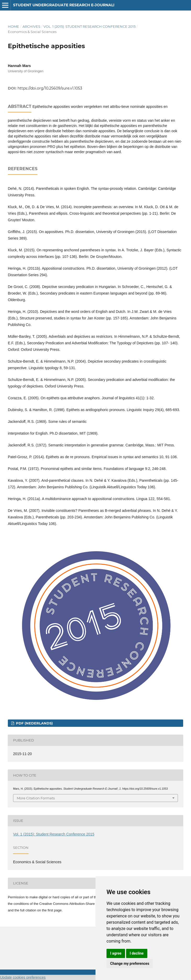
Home (13, 26)
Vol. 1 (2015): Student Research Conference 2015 (89, 26)
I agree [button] (116, 953)
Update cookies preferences (23, 977)
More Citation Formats (36, 798)
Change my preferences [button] (130, 964)
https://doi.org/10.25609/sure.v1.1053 (50, 88)
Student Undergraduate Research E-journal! (64, 5)
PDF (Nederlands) (34, 723)
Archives (31, 26)
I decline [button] (137, 953)
